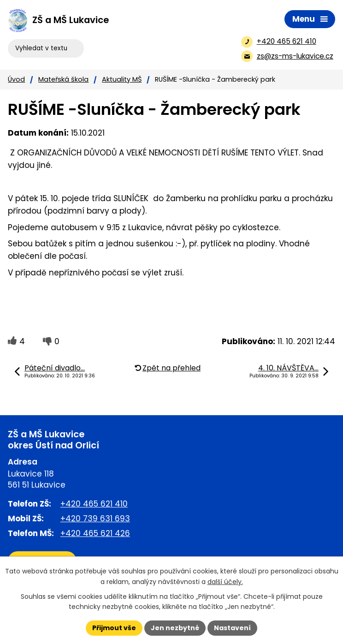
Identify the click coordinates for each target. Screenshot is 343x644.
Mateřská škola (63, 79)
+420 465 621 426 (95, 533)
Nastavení (232, 628)
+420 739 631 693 (95, 519)
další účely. (225, 582)
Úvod (16, 79)
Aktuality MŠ (122, 79)
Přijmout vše (114, 628)
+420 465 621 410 (94, 504)
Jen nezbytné (175, 628)
